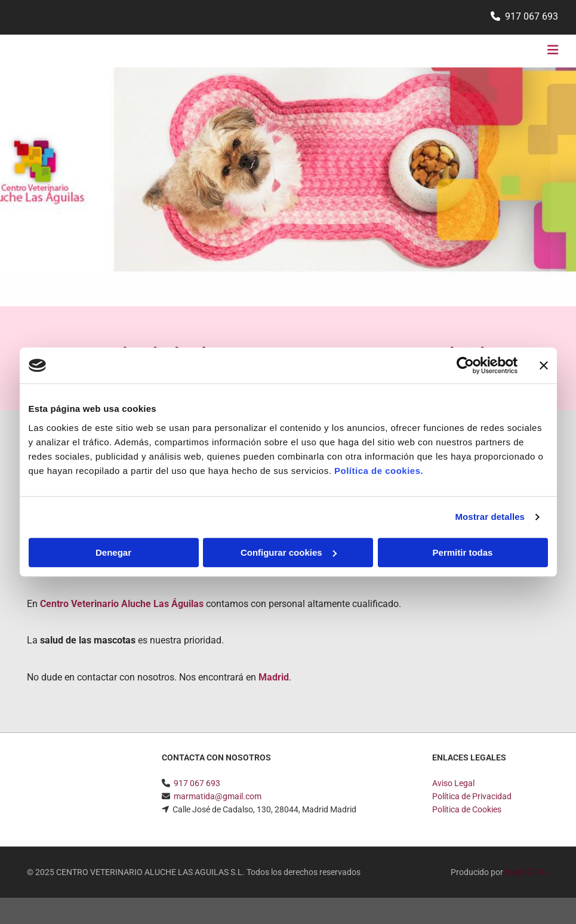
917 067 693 (532, 16)
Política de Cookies (467, 809)
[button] (383, 51)
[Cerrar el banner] (544, 365)
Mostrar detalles (490, 517)
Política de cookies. (379, 471)
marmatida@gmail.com (218, 796)
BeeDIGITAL (527, 872)
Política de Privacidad (472, 796)
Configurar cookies (289, 552)
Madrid (274, 677)
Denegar (113, 552)
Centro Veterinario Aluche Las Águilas (122, 604)
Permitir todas (463, 552)
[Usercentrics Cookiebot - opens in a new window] (465, 365)
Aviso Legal (453, 783)
